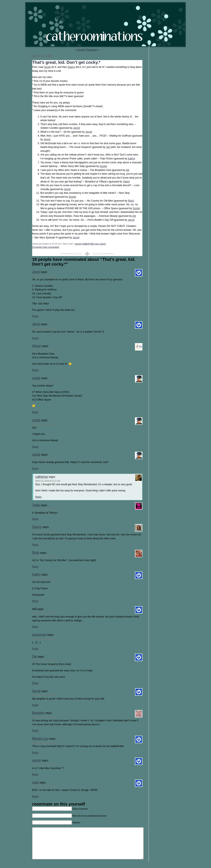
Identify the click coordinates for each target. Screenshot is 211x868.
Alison (37, 346)
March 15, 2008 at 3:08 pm (44, 613)
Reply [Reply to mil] (35, 627)
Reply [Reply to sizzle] (35, 412)
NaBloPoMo (88, 244)
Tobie (126, 182)
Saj (108, 147)
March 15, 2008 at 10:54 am (45, 276)
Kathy (131, 159)
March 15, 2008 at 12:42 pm (45, 509)
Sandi (36, 691)
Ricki (36, 553)
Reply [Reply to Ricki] (35, 567)
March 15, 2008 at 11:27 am (48, 480)
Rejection (92, 50)
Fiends (81, 50)
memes (78, 244)
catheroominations (105, 25)
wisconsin (39, 635)
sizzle (36, 378)
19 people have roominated (46, 247)
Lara (35, 782)
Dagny (71, 67)
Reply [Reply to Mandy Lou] (35, 753)
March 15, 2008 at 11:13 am (45, 424)
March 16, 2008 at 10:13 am (45, 742)
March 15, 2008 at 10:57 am (45, 328)
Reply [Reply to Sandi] (35, 705)
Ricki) (131, 201)
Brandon (38, 713)
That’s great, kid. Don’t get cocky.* (66, 62)
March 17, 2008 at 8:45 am (44, 764)
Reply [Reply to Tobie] (35, 519)
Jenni (76, 128)
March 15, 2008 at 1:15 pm (44, 531)
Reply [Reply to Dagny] (35, 545)
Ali (127, 170)
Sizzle (47, 67)
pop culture (100, 244)
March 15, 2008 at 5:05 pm (44, 695)
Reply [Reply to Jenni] (35, 316)
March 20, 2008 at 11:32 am (45, 786)
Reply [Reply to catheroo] (38, 497)
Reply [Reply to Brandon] (35, 731)
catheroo (42, 477)
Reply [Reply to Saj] (35, 683)
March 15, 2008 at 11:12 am (45, 382)
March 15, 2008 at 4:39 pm (44, 660)
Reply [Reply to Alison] (35, 370)
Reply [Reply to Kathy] (35, 601)
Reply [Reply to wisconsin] (35, 649)
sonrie (37, 760)
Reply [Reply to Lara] (35, 796)
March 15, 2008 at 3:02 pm (44, 578)
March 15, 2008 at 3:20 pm (44, 638)
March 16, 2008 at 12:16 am (45, 717)
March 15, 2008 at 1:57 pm (44, 556)
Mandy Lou (40, 739)
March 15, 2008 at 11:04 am (45, 350)
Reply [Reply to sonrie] (35, 774)
